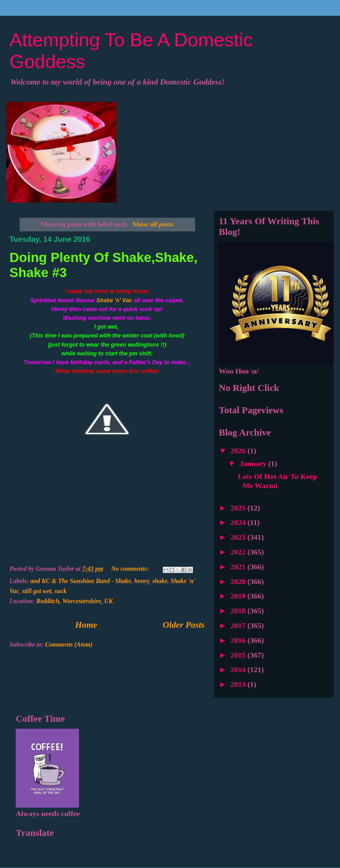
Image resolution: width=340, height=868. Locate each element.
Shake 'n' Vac (114, 300)
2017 (239, 626)
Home (86, 625)
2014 (239, 670)
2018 (239, 611)
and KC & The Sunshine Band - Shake (81, 581)
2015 (239, 655)
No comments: (131, 569)
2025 (239, 508)
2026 (239, 451)
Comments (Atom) (69, 644)
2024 (239, 522)
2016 (239, 640)
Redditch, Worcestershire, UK (75, 601)
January (254, 464)
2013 (239, 684)
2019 (239, 596)
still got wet (37, 591)
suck (60, 591)
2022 (239, 552)
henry (142, 581)
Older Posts (184, 625)
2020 (239, 581)
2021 (239, 567)
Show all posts (153, 224)
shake (160, 581)
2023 (239, 537)
